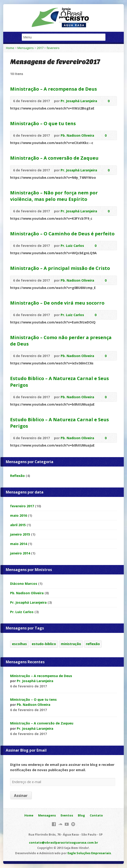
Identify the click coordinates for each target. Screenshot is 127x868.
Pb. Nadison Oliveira (77, 135)
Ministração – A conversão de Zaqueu (54, 158)
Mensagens (26, 48)
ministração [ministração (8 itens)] (71, 644)
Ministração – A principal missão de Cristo (60, 268)
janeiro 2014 (20, 553)
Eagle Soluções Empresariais (89, 853)
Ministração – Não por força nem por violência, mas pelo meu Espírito (54, 196)
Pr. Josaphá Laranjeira (79, 101)
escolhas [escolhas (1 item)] (19, 644)
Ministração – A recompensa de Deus (54, 89)
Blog (81, 815)
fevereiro (53, 48)
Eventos (67, 815)
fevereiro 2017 (22, 506)
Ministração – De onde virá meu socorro (57, 303)
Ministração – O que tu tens (43, 123)
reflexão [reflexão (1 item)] (93, 644)
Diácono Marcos (24, 584)
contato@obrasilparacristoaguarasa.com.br (63, 842)
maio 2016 (18, 515)
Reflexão (17, 476)
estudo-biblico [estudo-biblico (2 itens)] (44, 644)
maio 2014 (18, 544)
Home (10, 48)
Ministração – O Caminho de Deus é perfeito (62, 234)
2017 (40, 48)
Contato (96, 815)
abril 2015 (18, 525)
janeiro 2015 (20, 534)
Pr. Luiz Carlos (72, 246)
